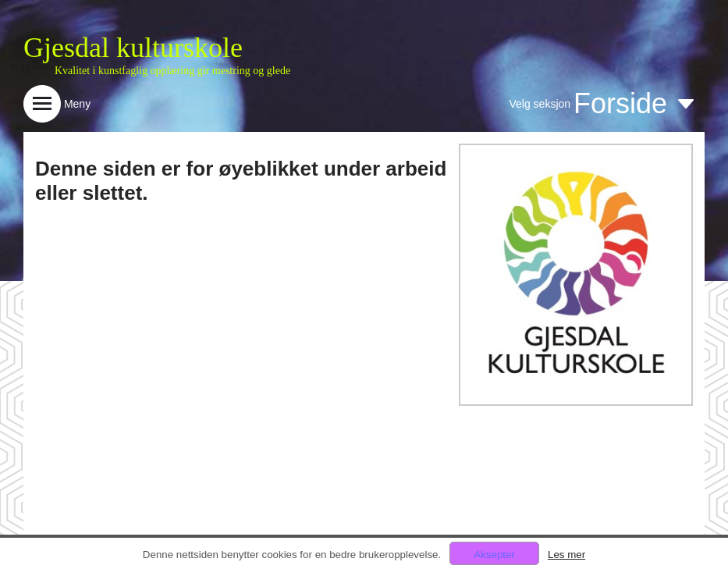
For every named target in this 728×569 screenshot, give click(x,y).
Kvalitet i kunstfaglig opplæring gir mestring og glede (172, 71)
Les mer (566, 555)
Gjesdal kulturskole (133, 48)
